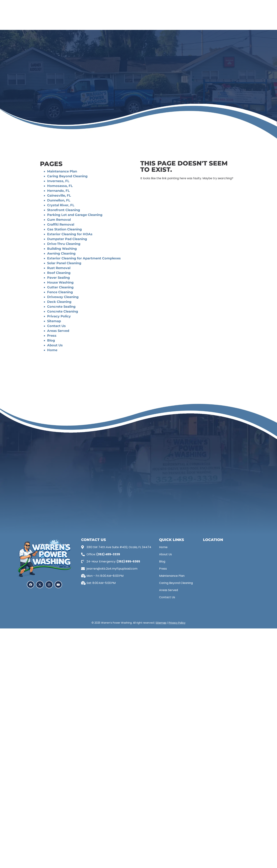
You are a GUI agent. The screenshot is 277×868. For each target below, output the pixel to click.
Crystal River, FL (61, 205)
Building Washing (62, 249)
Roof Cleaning (59, 273)
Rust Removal (59, 268)
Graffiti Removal (61, 225)
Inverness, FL (58, 181)
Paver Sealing (58, 278)
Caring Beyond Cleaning (67, 176)
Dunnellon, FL (59, 200)
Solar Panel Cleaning (64, 263)
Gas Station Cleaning (65, 229)
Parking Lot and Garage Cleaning (75, 215)
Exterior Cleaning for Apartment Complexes (84, 258)
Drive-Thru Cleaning (64, 244)
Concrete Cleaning (63, 311)
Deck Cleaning (59, 302)
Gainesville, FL (59, 196)
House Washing (60, 282)
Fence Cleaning (60, 292)
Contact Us (56, 326)
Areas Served (58, 331)
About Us (55, 345)
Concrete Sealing (61, 307)
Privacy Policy (59, 316)
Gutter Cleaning (60, 287)
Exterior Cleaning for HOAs (70, 234)
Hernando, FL (58, 191)
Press (52, 336)
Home (52, 350)
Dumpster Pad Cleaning (67, 239)
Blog (51, 340)
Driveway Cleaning (63, 297)
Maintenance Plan (62, 171)
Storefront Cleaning (64, 210)
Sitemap (54, 321)
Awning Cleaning (61, 253)
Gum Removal (59, 220)
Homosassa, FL (60, 186)
